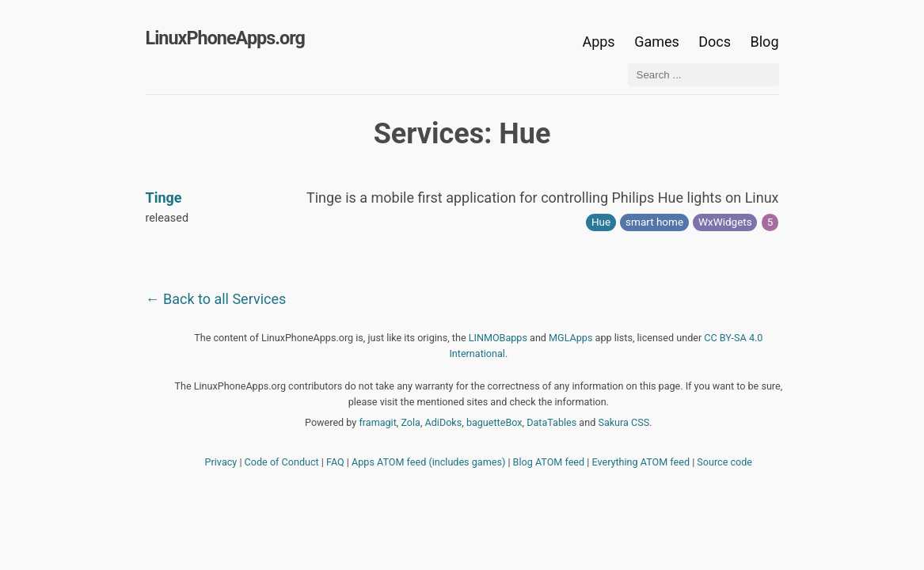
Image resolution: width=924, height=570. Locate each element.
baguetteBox (494, 422)
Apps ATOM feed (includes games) (428, 462)
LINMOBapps (498, 338)
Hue (601, 222)
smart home (654, 222)
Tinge (164, 198)
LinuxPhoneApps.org (225, 38)
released (167, 218)
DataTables (551, 422)
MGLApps (570, 338)
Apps (598, 42)
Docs (716, 42)
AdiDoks (444, 422)
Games (657, 42)
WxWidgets (725, 222)
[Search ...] (703, 75)
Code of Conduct (282, 462)
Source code (724, 462)
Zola (411, 422)
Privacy (221, 462)
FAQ (335, 462)
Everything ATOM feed (641, 462)
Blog (765, 42)
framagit (377, 422)
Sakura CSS (624, 422)
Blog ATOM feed (549, 462)
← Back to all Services (216, 299)
